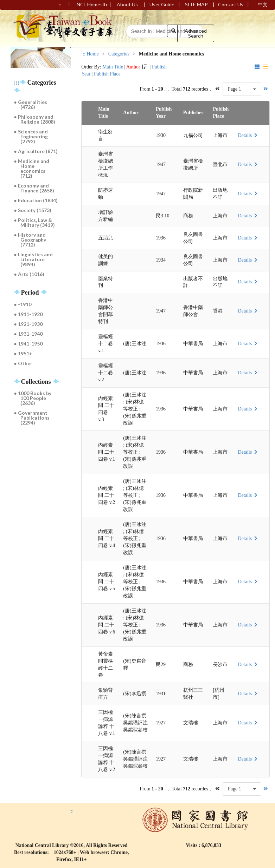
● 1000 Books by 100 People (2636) (33, 398)
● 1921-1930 (28, 324)
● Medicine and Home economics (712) (32, 168)
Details (248, 135)
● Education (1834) (36, 200)
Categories (119, 54)
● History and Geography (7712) (30, 240)
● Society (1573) (33, 210)
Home (92, 54)
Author (133, 67)
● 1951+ (23, 353)
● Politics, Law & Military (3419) (35, 222)
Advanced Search (196, 33)
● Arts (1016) (29, 274)
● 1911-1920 (28, 314)
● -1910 (23, 304)
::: (17, 83)
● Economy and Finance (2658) (34, 188)
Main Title (113, 67)
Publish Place (107, 74)
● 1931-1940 (28, 334)
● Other (23, 363)
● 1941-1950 (28, 344)
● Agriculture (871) (36, 151)
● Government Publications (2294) (32, 418)
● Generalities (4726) (31, 104)
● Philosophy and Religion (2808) (35, 119)
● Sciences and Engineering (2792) (31, 136)
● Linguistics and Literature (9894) (33, 259)
